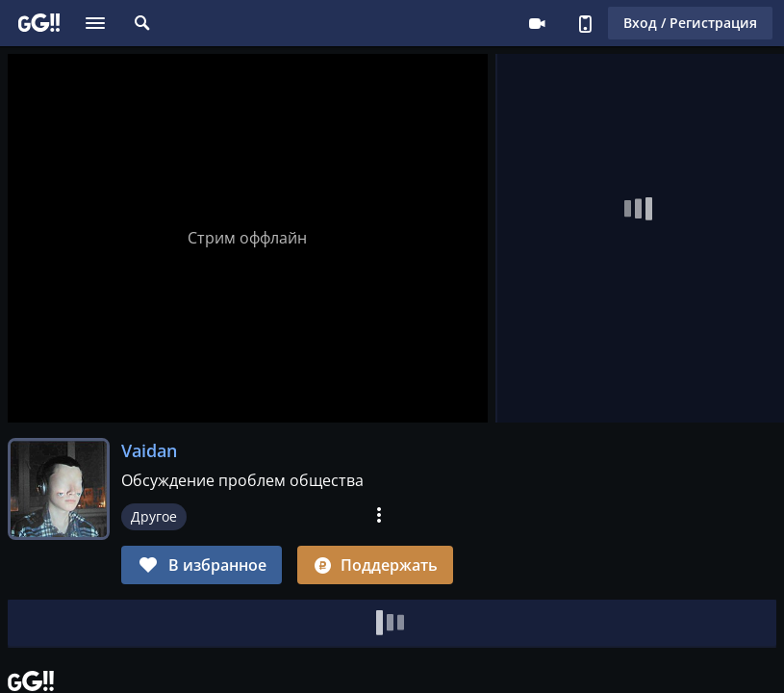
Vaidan (149, 450)
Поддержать (375, 565)
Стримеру (537, 23)
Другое (154, 516)
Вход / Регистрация (690, 23)
